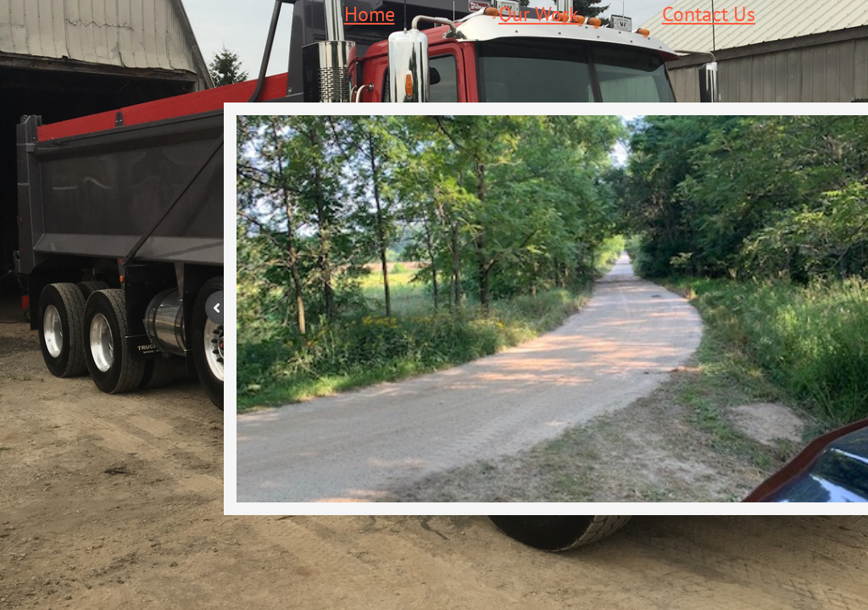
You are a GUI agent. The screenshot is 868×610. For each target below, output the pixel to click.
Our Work (539, 14)
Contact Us (709, 14)
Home (370, 14)
